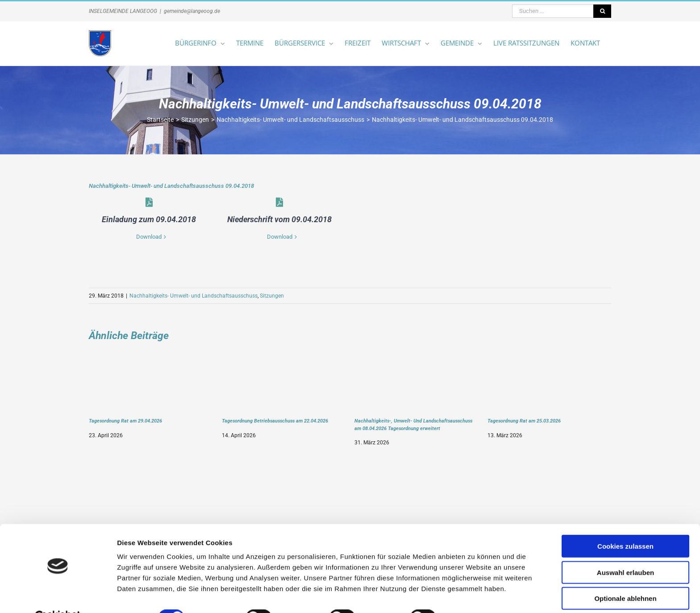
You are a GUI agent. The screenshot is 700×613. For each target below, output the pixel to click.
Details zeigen (475, 595)
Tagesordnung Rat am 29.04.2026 (125, 421)
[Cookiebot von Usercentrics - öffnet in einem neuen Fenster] (58, 596)
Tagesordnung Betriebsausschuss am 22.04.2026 (275, 421)
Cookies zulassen (625, 524)
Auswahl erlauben (625, 550)
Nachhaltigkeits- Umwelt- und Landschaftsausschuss (194, 296)
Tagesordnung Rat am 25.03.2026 (524, 421)
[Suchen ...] (553, 11)
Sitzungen (272, 296)
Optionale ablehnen (625, 576)
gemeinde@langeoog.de (192, 11)
